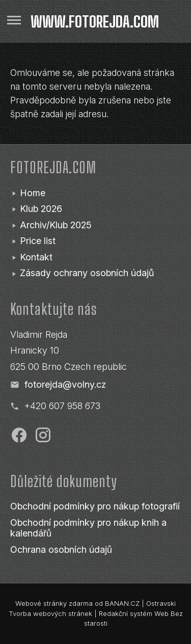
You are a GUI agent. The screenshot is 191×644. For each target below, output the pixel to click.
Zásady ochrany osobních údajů (87, 273)
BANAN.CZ (122, 603)
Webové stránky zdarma (54, 603)
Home (33, 193)
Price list (38, 241)
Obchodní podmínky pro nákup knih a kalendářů (88, 528)
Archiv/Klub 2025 (56, 225)
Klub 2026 (41, 209)
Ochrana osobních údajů (61, 549)
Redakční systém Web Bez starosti (133, 619)
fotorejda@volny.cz (65, 384)
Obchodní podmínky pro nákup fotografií (95, 506)
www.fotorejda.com (95, 21)
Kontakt (36, 257)
